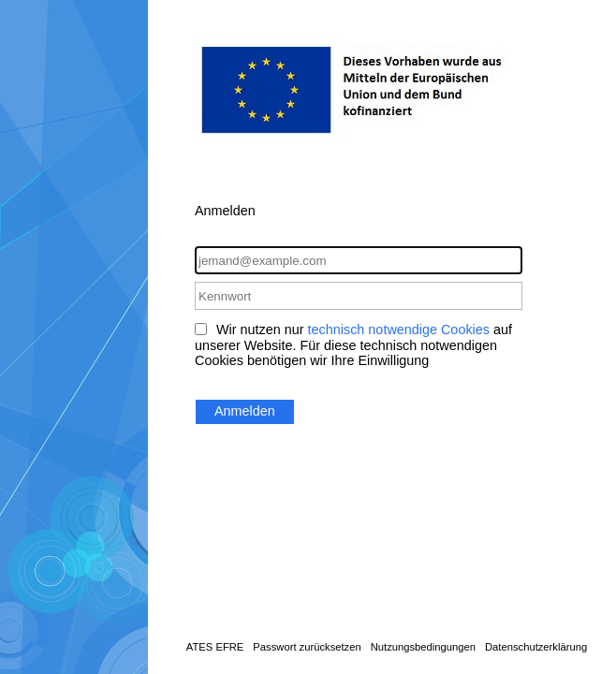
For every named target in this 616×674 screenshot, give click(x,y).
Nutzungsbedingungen (423, 647)
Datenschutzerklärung (536, 647)
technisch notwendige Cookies (399, 330)
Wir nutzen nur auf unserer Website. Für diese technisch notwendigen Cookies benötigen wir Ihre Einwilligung (353, 345)
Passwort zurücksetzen (307, 647)
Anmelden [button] (245, 411)
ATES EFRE (215, 647)
